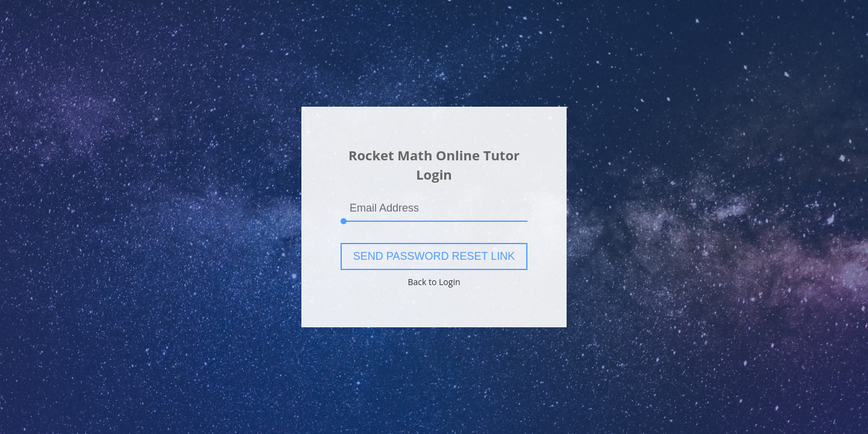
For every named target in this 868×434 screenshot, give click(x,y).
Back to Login (434, 282)
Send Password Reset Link (434, 256)
